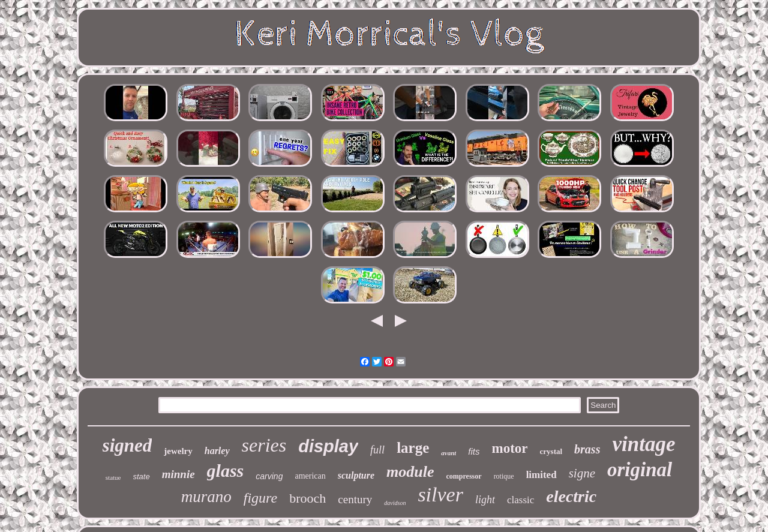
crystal (551, 451)
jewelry (178, 451)
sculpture (356, 475)
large (413, 448)
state (142, 477)
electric (571, 496)
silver (440, 495)
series (264, 445)
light (485, 500)
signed (127, 445)
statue (113, 477)
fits (474, 451)
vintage (643, 444)
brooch (307, 498)
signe (582, 473)
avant (448, 453)
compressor (464, 476)
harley (217, 451)
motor (510, 448)
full (377, 450)
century (355, 499)
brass (587, 449)
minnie (178, 474)
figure (260, 498)
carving (269, 476)
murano (206, 497)
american (310, 476)
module (410, 472)
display (328, 446)
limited (541, 475)
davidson (395, 503)
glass (226, 471)
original (640, 470)
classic (520, 500)
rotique (504, 476)
